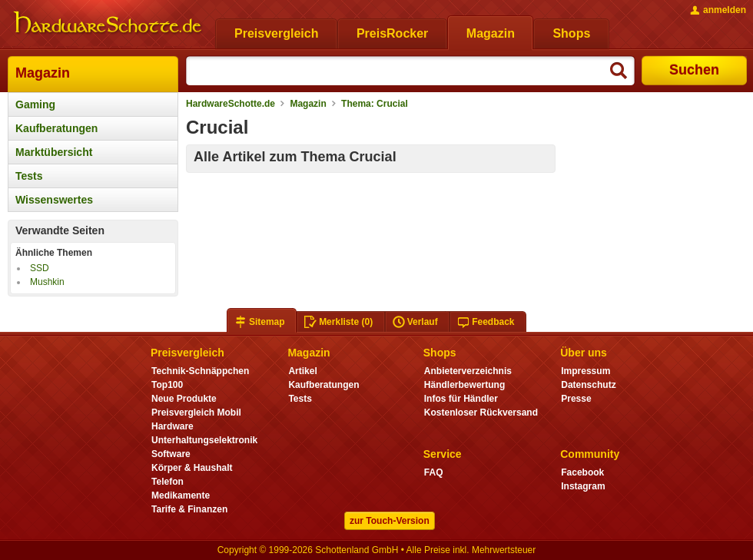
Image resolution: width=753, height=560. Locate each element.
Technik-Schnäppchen (200, 371)
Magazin (43, 73)
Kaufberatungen (56, 128)
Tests (29, 176)
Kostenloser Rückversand (481, 413)
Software (171, 454)
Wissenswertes (54, 200)
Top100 (167, 385)
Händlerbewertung (464, 385)
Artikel (302, 371)
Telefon (168, 482)
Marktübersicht (54, 152)
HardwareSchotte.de (231, 104)
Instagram (583, 486)
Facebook (582, 472)
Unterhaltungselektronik (204, 440)
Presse (576, 399)
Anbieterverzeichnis (468, 371)
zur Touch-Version (390, 521)
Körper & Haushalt (192, 468)
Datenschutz (588, 385)
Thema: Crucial (375, 104)
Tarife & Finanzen (189, 509)
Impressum (585, 371)
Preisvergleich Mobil (196, 413)
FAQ (434, 472)
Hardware (172, 426)
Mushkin (47, 282)
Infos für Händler (461, 399)
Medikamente (181, 495)
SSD (40, 268)
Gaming (35, 104)
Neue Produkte (184, 399)
